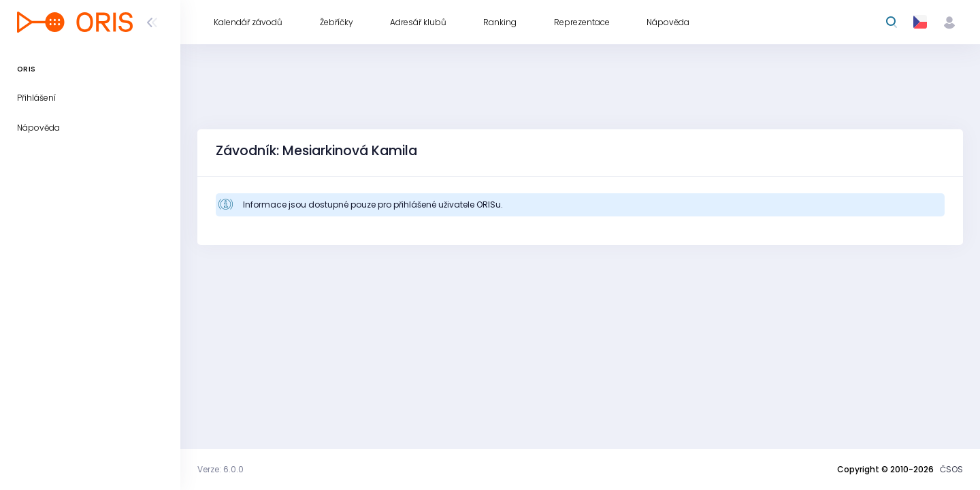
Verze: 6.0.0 (220, 469)
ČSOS (951, 469)
